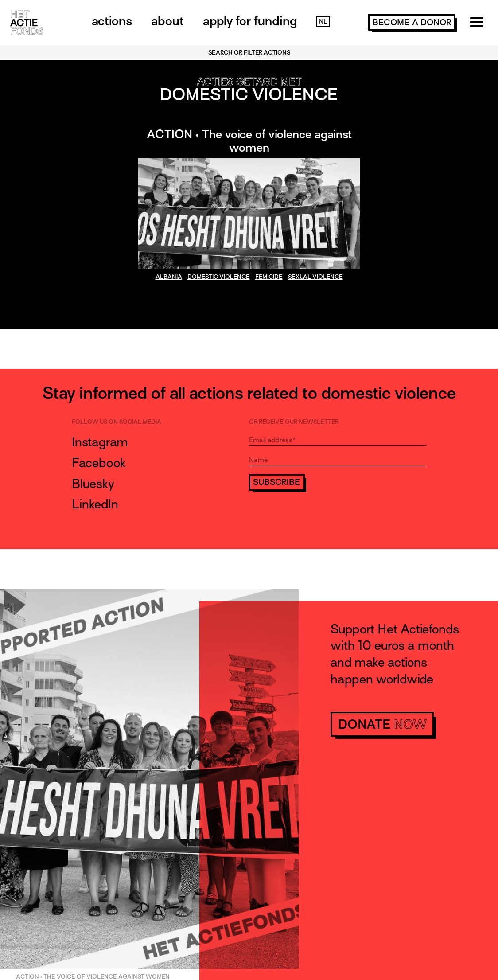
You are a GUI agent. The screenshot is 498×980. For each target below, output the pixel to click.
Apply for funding (250, 21)
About (167, 21)
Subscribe (277, 482)
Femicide (269, 277)
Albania (169, 277)
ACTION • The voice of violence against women (249, 141)
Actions (112, 21)
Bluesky (93, 484)
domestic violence (219, 277)
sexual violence (315, 277)
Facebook (99, 463)
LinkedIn (95, 504)
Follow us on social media (117, 422)
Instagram (100, 442)
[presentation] (316, 516)
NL (323, 22)
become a (412, 22)
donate (382, 724)
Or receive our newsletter (294, 422)
